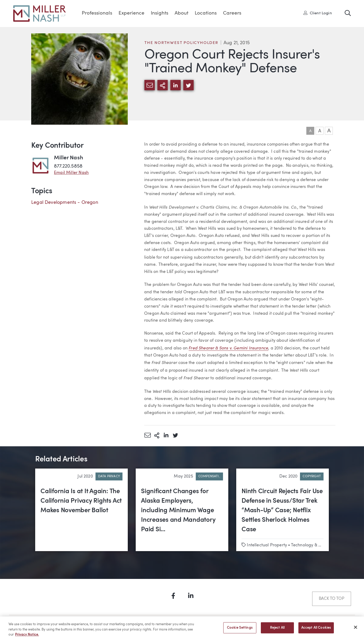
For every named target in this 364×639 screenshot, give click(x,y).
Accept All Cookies (316, 630)
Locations (206, 13)
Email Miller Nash (71, 173)
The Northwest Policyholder (181, 43)
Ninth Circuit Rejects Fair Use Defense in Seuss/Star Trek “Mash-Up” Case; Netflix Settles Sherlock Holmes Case (282, 511)
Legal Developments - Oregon (65, 202)
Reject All (277, 630)
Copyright (312, 476)
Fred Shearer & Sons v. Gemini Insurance (228, 348)
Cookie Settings (240, 630)
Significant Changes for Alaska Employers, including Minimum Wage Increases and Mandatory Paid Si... (178, 511)
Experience (131, 13)
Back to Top (332, 599)
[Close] (356, 630)
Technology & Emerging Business (323, 545)
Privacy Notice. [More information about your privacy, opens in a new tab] (27, 637)
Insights (160, 13)
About (181, 13)
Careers (232, 13)
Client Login (318, 13)
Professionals (97, 13)
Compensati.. (209, 476)
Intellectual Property (267, 545)
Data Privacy (109, 476)
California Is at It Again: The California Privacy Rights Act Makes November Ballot (81, 501)
